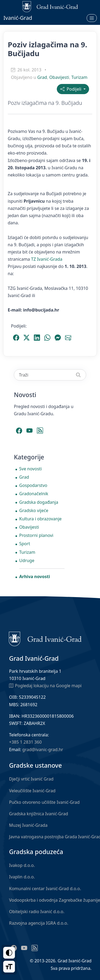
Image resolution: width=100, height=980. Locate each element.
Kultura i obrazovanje (40, 519)
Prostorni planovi (36, 535)
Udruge (27, 560)
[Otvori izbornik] (92, 18)
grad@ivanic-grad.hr (43, 750)
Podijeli (71, 89)
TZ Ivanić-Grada (47, 259)
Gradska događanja (39, 502)
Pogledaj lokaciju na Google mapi (45, 685)
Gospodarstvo (33, 485)
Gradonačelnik (34, 494)
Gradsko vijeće (34, 510)
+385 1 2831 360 (25, 742)
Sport (25, 544)
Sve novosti (31, 469)
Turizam (79, 77)
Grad (42, 77)
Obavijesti (59, 77)
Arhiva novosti (35, 577)
